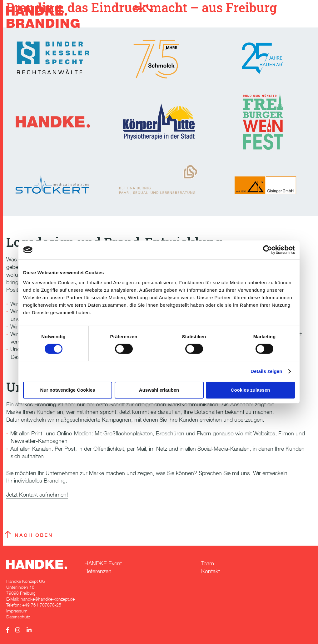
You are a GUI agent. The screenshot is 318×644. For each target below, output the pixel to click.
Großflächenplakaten (128, 433)
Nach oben (34, 535)
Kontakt (211, 571)
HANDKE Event (103, 563)
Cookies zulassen (251, 390)
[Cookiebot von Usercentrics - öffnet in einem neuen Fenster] (268, 250)
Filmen (286, 433)
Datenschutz (18, 617)
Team (208, 563)
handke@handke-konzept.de (48, 599)
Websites (264, 433)
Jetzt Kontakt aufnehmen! (37, 495)
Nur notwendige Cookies (68, 390)
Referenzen (98, 571)
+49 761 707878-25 (42, 605)
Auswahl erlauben (159, 390)
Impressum (17, 611)
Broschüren (170, 433)
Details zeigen (266, 371)
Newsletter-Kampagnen (39, 441)
